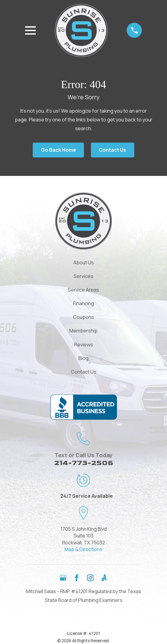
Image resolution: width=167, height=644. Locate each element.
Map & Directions (84, 549)
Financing (84, 303)
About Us (84, 263)
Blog (84, 358)
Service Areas (84, 290)
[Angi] (104, 578)
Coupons (84, 317)
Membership (84, 331)
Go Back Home (58, 150)
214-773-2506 (84, 463)
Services (84, 276)
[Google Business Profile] (63, 578)
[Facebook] (77, 578)
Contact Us (112, 150)
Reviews (84, 345)
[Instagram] (90, 578)
